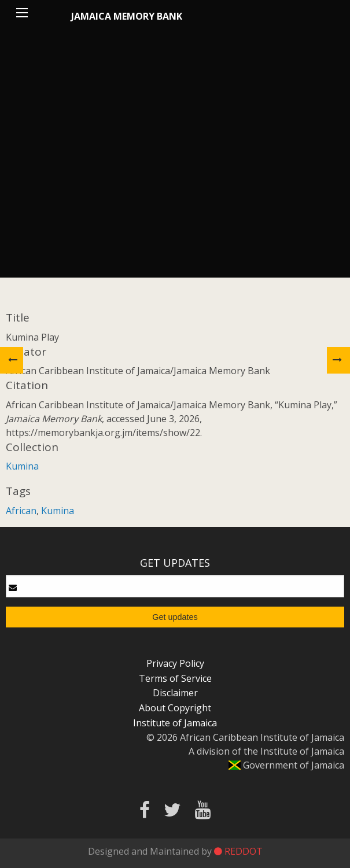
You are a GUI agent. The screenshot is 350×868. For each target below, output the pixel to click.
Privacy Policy (175, 663)
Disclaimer (175, 693)
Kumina (22, 466)
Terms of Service (175, 678)
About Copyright (175, 708)
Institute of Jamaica (175, 723)
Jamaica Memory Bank (127, 16)
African (21, 511)
